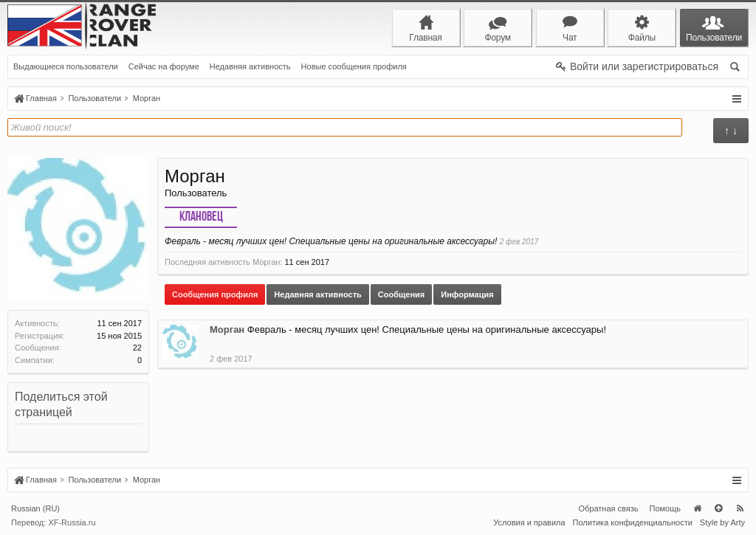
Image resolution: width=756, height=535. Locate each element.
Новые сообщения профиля (354, 66)
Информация (467, 294)
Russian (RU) (35, 508)
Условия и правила (529, 522)
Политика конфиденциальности (633, 522)
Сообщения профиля (215, 294)
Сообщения (401, 294)
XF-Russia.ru (72, 522)
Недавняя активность (250, 66)
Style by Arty (722, 522)
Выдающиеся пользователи (66, 66)
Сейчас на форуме (164, 66)
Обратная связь (608, 508)
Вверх (718, 508)
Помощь (666, 508)
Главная (697, 508)
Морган (227, 329)
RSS (740, 508)
